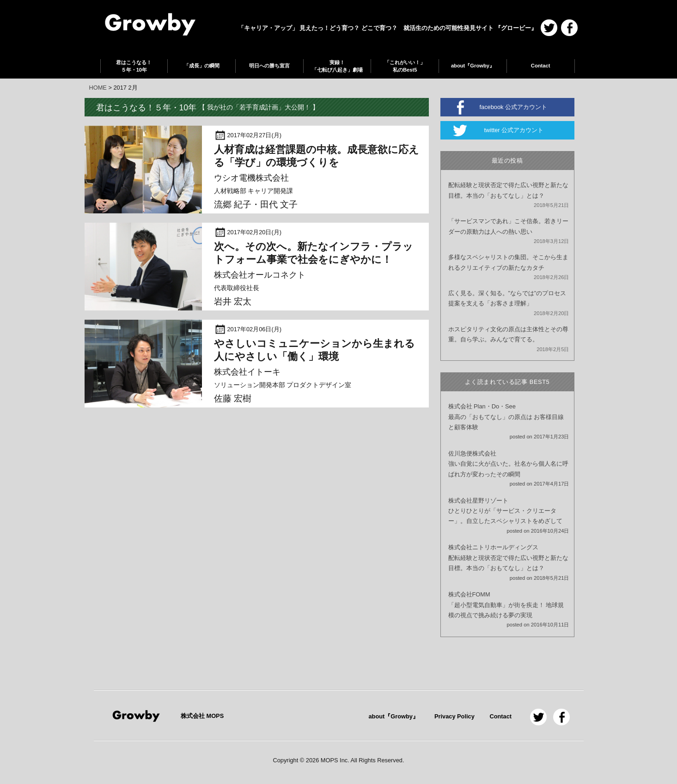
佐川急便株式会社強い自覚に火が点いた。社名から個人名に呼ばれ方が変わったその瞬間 (508, 464)
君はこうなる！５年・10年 (134, 66)
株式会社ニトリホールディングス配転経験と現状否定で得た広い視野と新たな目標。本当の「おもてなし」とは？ (508, 558)
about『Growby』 (473, 66)
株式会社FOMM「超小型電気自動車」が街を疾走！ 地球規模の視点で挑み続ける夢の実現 (506, 605)
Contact (541, 66)
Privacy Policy (454, 716)
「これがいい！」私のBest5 (405, 66)
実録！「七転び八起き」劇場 (337, 66)
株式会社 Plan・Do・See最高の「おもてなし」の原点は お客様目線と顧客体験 (506, 417)
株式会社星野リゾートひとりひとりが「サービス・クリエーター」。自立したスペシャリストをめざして (505, 511)
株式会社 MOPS (202, 716)
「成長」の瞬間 (202, 66)
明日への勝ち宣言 (269, 66)
